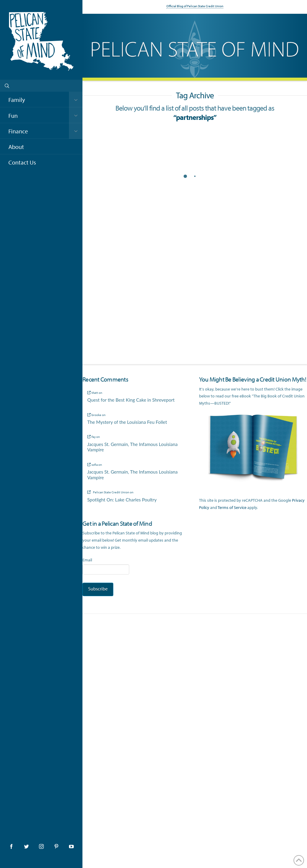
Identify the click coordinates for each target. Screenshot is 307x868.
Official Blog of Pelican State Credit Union (195, 6)
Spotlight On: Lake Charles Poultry (122, 500)
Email (87, 560)
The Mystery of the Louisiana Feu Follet (127, 422)
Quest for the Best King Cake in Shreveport (131, 400)
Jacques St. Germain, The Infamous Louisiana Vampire (133, 447)
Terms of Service (232, 507)
